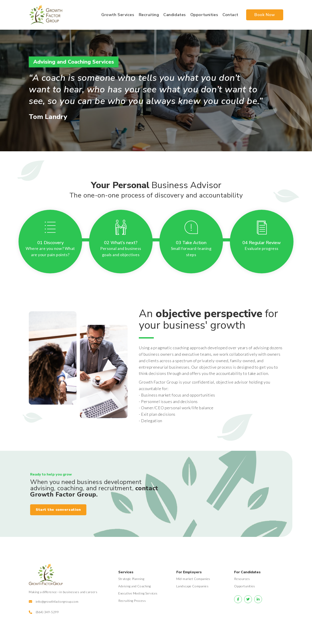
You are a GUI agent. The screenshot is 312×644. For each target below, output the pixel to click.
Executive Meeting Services (138, 593)
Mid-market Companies (193, 579)
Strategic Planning (131, 579)
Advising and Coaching (135, 586)
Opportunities (244, 586)
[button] (58, 510)
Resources (242, 579)
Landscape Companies (192, 586)
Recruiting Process (132, 601)
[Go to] (238, 599)
